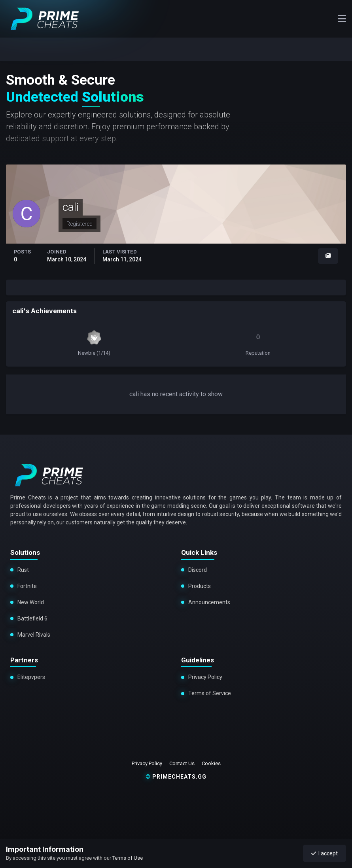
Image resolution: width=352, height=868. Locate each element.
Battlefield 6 (32, 618)
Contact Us (182, 763)
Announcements (209, 602)
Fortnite (27, 586)
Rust (23, 570)
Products (200, 586)
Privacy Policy (205, 677)
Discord (198, 570)
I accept (325, 853)
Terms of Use (128, 858)
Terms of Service (210, 693)
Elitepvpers (31, 677)
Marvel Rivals (32, 635)
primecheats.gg (176, 777)
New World (31, 602)
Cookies (211, 763)
